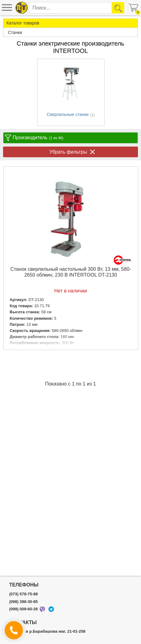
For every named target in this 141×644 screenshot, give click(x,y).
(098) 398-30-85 (23, 602)
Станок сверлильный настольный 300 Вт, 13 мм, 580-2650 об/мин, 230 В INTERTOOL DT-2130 (71, 272)
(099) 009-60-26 (23, 609)
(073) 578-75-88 (23, 594)
